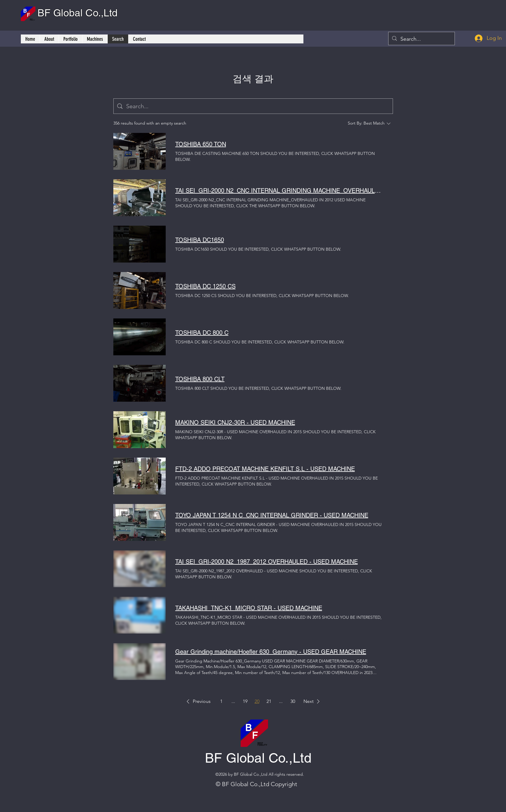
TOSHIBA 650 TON (201, 144)
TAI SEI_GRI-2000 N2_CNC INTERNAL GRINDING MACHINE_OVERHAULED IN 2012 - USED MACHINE (279, 191)
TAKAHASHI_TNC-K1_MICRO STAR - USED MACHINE (249, 608)
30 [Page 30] (293, 701)
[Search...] (421, 39)
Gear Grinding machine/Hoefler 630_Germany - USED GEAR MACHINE (271, 652)
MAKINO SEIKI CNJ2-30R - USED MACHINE (235, 423)
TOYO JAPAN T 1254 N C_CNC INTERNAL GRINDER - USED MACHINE (272, 515)
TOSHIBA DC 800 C (202, 333)
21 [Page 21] (269, 701)
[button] (198, 701)
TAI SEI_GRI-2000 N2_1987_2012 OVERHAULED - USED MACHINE (267, 562)
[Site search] (258, 106)
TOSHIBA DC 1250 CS (205, 286)
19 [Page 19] (245, 701)
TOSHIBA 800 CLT (200, 379)
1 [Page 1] (221, 701)
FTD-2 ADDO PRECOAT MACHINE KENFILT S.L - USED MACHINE (265, 469)
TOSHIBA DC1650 (200, 240)
